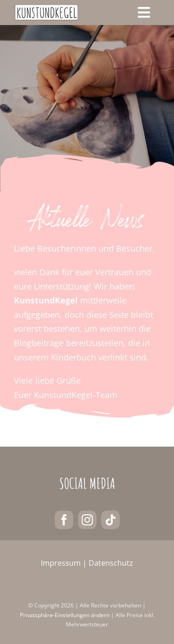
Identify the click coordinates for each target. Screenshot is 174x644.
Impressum (61, 563)
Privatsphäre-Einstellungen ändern (65, 615)
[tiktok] (110, 520)
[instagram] (87, 520)
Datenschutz (111, 563)
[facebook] (64, 520)
